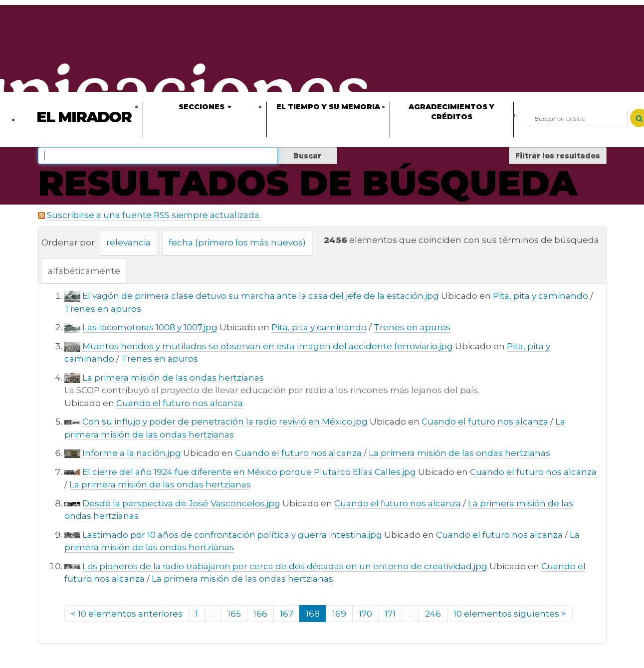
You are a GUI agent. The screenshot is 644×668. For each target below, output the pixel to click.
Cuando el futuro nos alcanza (180, 403)
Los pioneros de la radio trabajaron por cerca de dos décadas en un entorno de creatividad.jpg (285, 566)
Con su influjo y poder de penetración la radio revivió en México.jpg (225, 422)
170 (365, 614)
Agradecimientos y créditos (451, 112)
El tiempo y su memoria (328, 107)
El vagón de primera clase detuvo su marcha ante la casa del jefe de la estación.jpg (261, 296)
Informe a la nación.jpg (132, 453)
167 (287, 614)
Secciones (205, 107)
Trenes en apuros (103, 309)
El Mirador (84, 117)
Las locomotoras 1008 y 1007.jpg (150, 327)
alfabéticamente (84, 271)
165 (234, 614)
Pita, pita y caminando (540, 296)
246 (433, 614)
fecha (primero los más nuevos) (237, 242)
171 (390, 614)
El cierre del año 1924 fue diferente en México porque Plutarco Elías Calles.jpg (249, 472)
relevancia (128, 242)
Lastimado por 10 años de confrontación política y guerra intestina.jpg (232, 535)
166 (260, 614)
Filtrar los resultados (558, 156)
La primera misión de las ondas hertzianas (173, 378)
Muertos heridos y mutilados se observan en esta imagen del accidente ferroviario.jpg (268, 346)
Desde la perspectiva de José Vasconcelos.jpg (181, 503)
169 (339, 614)
